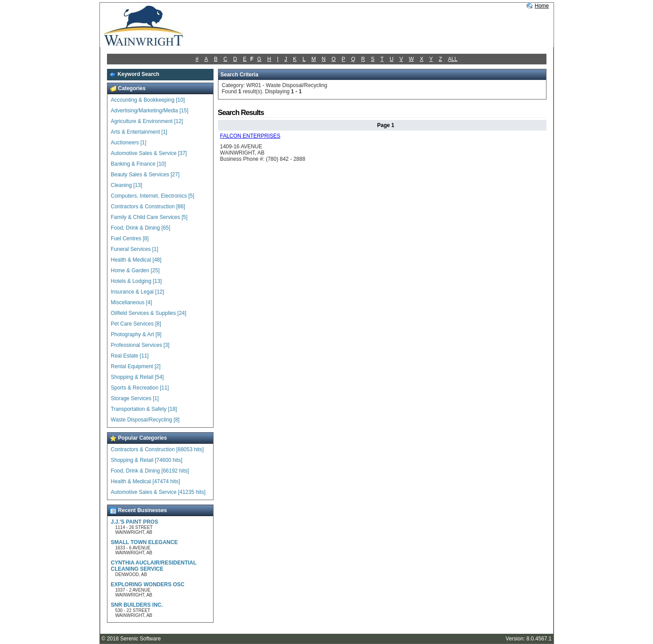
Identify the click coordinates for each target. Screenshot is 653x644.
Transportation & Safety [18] (144, 409)
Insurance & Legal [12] (138, 292)
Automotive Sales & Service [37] (149, 153)
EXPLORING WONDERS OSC (148, 584)
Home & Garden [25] (135, 270)
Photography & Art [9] (136, 334)
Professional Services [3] (140, 345)
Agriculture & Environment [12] (147, 121)
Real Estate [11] (130, 356)
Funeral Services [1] (135, 249)
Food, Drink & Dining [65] (141, 228)
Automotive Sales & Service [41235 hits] (158, 492)
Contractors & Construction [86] (148, 207)
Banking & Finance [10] (139, 164)
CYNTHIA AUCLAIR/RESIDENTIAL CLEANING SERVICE (154, 566)
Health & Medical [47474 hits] (146, 481)
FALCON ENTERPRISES (250, 136)
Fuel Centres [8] (130, 239)
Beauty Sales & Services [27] (145, 175)
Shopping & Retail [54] (137, 377)
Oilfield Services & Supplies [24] (149, 313)
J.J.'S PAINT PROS (135, 522)
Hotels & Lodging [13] (137, 281)
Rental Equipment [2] (136, 366)
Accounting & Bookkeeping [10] (148, 100)
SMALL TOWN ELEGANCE (144, 542)
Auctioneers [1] (129, 143)
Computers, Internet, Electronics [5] (153, 196)
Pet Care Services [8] (136, 324)
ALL (453, 59)
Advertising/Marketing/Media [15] (150, 111)
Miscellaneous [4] (132, 302)
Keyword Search (134, 74)
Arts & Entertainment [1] (139, 132)
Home (542, 6)
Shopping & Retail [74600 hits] (147, 460)
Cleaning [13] (127, 185)
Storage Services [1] (135, 398)
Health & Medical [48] (136, 260)
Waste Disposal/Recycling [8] (145, 420)
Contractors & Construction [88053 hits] (157, 449)
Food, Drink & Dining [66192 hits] (150, 471)
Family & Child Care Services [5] (149, 217)
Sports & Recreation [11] (140, 388)
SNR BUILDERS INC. (137, 605)
